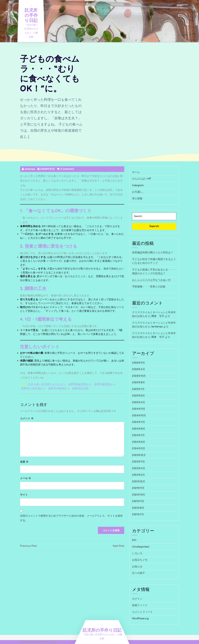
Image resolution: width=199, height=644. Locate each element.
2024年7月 (138, 435)
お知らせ (137, 567)
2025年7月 (138, 389)
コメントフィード (142, 612)
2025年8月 (139, 383)
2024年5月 (139, 449)
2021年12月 (139, 482)
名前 (24, 462)
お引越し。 (139, 192)
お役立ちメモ (140, 560)
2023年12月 (139, 455)
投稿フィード (140, 605)
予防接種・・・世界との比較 (149, 287)
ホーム (136, 172)
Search (154, 226)
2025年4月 (139, 402)
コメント (27, 418)
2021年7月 (138, 514)
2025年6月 (139, 396)
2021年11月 (138, 488)
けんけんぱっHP (142, 179)
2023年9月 (139, 462)
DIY (134, 540)
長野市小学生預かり (33, 389)
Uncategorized (141, 547)
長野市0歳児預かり (80, 385)
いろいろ (137, 553)
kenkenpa (157, 327)
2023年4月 (139, 468)
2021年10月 (139, 495)
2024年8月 (139, 429)
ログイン (137, 599)
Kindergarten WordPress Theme (38, 642)
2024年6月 (139, 442)
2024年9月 (139, 422)
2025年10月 (139, 376)
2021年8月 (138, 508)
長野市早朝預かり (59, 389)
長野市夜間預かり (105, 385)
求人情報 (137, 199)
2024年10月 (139, 416)
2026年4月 (139, 369)
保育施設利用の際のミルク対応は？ (153, 253)
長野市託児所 (80, 389)
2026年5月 (139, 363)
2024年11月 (139, 409)
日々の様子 (139, 573)
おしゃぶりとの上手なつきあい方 (151, 280)
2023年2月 (139, 475)
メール (25, 478)
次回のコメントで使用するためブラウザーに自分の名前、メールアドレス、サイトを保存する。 (71, 518)
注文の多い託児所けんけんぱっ (47, 385)
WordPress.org (140, 619)
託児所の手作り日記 (31, 15)
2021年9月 (138, 501)
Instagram (138, 185)
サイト (24, 495)
